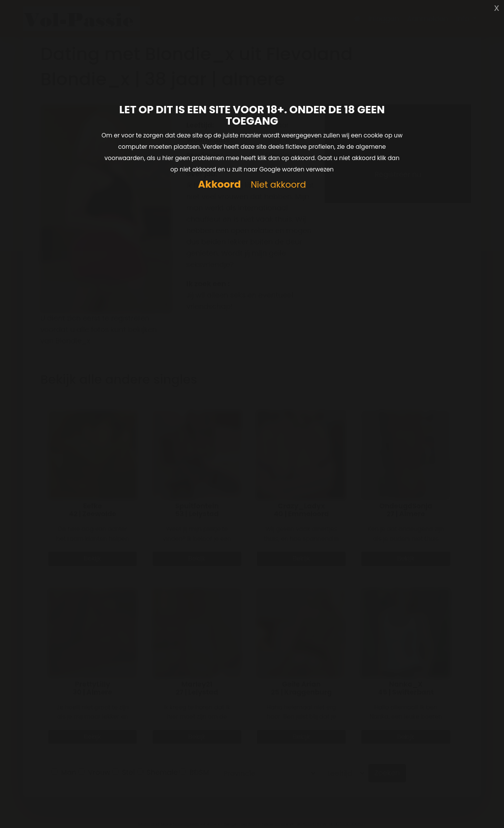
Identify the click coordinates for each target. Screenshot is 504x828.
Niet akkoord (278, 185)
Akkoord (219, 184)
